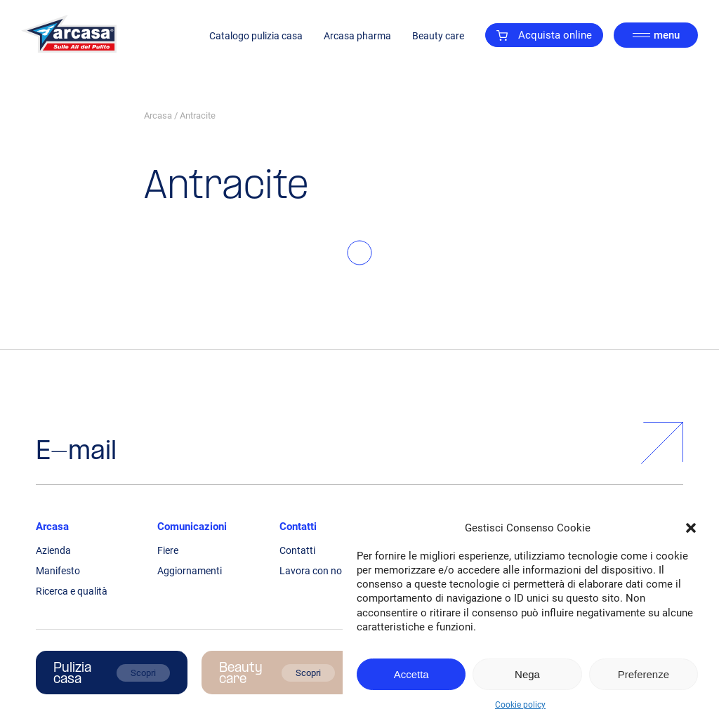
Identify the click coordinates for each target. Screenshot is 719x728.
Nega (527, 674)
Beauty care (438, 36)
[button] (691, 528)
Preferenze (644, 674)
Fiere (168, 550)
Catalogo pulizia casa (256, 36)
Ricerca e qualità (72, 591)
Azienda (53, 550)
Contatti (298, 527)
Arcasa (158, 115)
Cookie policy (520, 705)
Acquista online (544, 35)
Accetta (411, 674)
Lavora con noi (312, 571)
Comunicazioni (192, 527)
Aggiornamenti (190, 571)
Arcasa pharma (357, 36)
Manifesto (58, 571)
